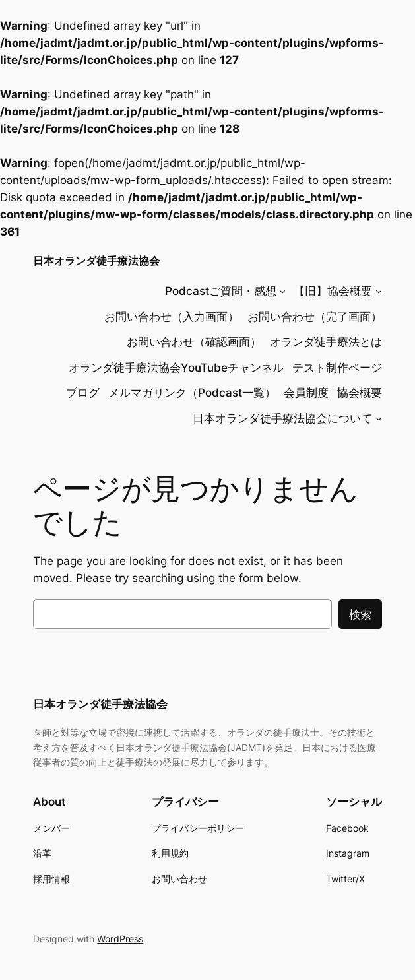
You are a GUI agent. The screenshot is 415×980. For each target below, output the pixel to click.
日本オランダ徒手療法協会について (282, 418)
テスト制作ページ (337, 368)
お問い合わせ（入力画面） (172, 317)
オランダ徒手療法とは (326, 342)
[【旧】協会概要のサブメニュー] (379, 291)
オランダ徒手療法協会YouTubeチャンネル (176, 368)
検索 (360, 614)
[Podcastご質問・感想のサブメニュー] (282, 291)
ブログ (83, 393)
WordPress (120, 939)
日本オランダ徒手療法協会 (96, 261)
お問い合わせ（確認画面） (194, 342)
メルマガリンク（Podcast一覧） (192, 393)
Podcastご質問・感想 (221, 291)
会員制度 (306, 393)
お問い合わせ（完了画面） (315, 317)
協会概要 (360, 393)
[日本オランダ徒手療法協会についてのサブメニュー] (379, 418)
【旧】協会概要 (333, 291)
